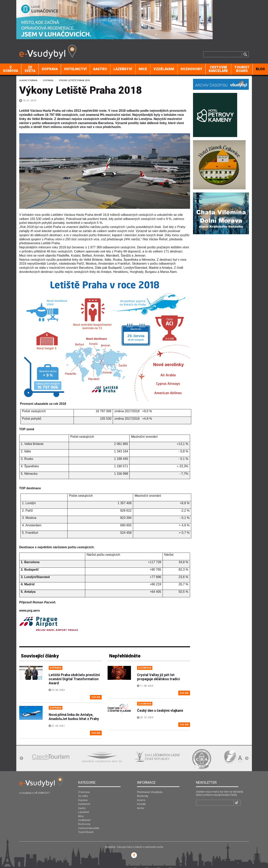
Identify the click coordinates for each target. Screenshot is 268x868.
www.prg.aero (30, 611)
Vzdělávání (164, 69)
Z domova (11, 69)
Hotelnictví (75, 69)
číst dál (96, 697)
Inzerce (141, 800)
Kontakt (141, 804)
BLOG (260, 69)
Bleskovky (143, 796)
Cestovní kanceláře (218, 69)
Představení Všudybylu (150, 792)
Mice (143, 69)
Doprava (50, 69)
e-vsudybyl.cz (27, 793)
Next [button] (247, 758)
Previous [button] (21, 758)
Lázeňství (123, 69)
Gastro (100, 69)
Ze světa (30, 69)
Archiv (141, 808)
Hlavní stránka (28, 80)
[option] (51, 757)
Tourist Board (242, 69)
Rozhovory (191, 69)
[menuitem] (11, 69)
